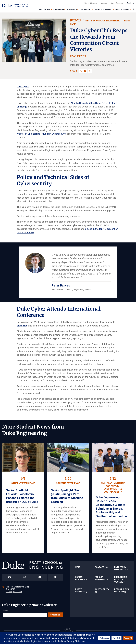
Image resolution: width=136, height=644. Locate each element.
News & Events (122, 9)
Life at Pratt (86, 9)
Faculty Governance (101, 578)
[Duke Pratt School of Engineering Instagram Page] (25, 577)
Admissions (59, 9)
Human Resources (81, 578)
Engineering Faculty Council (121, 579)
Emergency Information (121, 568)
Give (112, 3)
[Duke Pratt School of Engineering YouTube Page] (40, 577)
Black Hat (22, 326)
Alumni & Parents (91, 3)
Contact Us (101, 567)
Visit (78, 567)
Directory (120, 3)
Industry (104, 3)
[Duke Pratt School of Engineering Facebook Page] (10, 577)
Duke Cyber (23, 87)
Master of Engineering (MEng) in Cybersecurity (42, 134)
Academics (72, 9)
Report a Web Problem (122, 591)
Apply (129, 3)
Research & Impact (104, 9)
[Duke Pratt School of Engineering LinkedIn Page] (55, 577)
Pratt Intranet (80, 591)
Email (5, 610)
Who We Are (45, 9)
